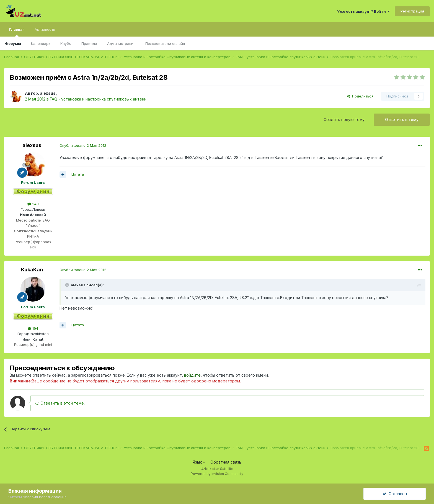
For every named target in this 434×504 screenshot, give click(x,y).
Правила (89, 43)
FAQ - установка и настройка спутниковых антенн (98, 99)
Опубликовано (83, 145)
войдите (192, 375)
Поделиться (360, 96)
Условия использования (45, 497)
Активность (45, 29)
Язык (199, 462)
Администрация (121, 43)
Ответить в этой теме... (61, 403)
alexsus (48, 93)
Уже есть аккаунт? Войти (363, 11)
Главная (17, 32)
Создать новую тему (344, 119)
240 (33, 204)
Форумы (13, 43)
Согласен (395, 494)
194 (33, 328)
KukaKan (32, 270)
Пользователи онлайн (165, 43)
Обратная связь (226, 462)
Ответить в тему (402, 119)
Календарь (41, 43)
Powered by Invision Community (217, 474)
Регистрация (412, 11)
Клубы (66, 43)
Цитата (78, 174)
